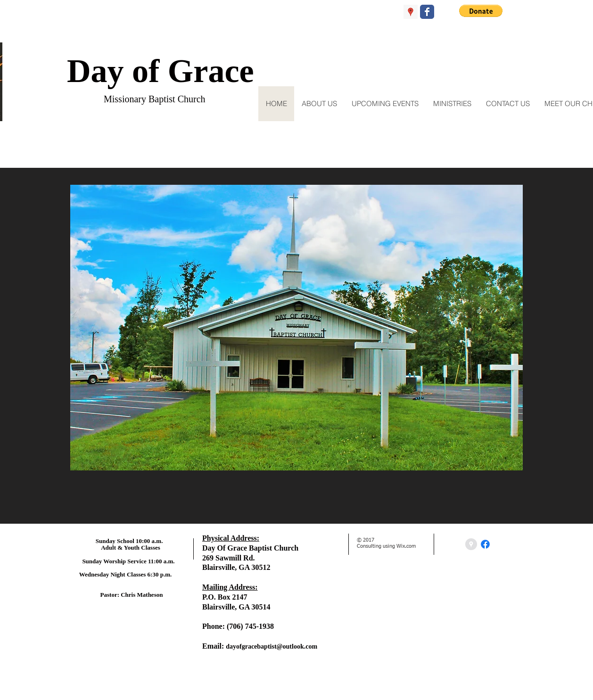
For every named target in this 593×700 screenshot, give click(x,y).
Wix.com (406, 546)
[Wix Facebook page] (427, 12)
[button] (481, 11)
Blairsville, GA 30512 (236, 567)
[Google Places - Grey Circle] (471, 544)
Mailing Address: (230, 587)
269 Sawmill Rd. (229, 558)
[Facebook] (485, 544)
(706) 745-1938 (250, 626)
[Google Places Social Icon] (411, 12)
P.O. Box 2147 (225, 597)
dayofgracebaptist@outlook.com (272, 646)
